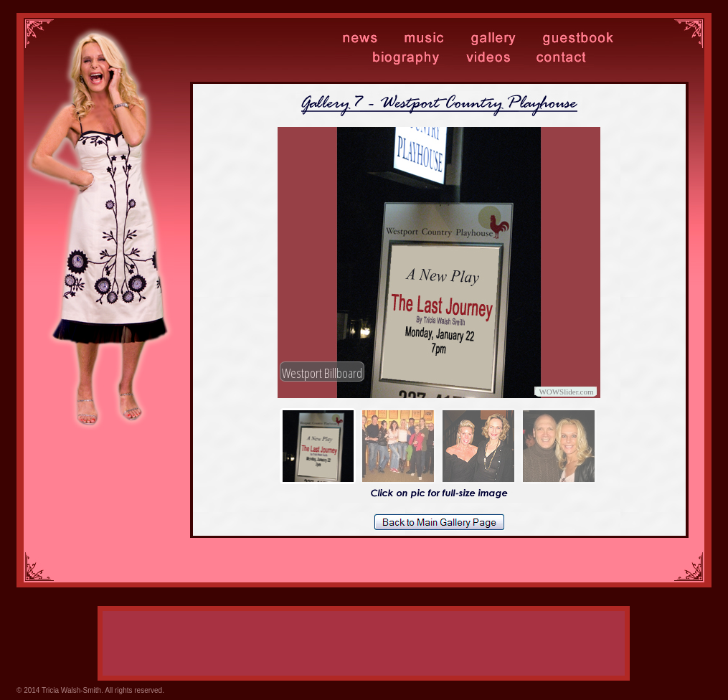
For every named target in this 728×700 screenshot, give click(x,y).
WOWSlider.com (566, 392)
